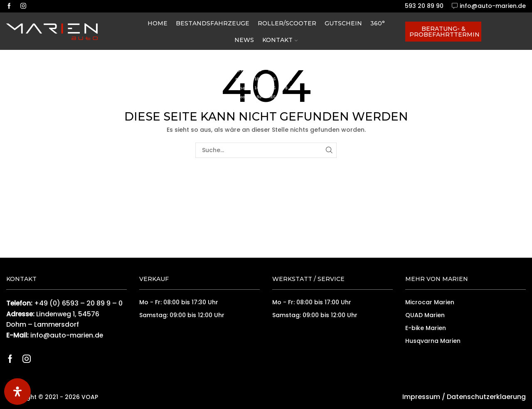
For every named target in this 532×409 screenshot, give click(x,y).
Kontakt (280, 40)
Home (158, 23)
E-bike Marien (426, 328)
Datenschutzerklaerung (486, 397)
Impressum (421, 397)
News (244, 40)
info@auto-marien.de (67, 335)
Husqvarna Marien (433, 341)
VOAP (90, 397)
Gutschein (343, 23)
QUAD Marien (425, 315)
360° (378, 23)
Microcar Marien (430, 302)
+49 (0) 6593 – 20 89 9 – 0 (78, 303)
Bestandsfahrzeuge (213, 23)
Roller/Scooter (287, 23)
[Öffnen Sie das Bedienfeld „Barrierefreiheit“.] (17, 392)
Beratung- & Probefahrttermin (445, 32)
